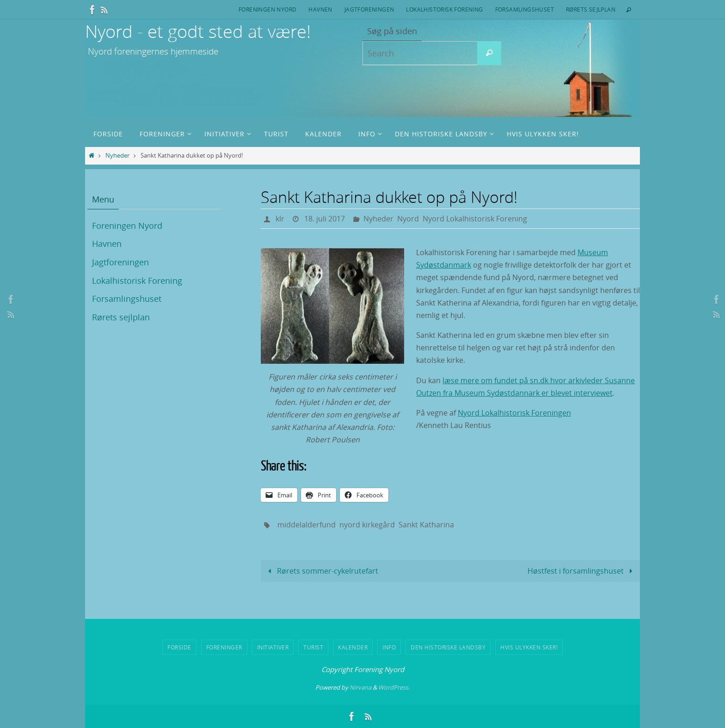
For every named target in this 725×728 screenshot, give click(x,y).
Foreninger (224, 647)
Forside (179, 647)
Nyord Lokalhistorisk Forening (475, 219)
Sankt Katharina (426, 525)
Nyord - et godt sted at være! (198, 31)
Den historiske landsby (448, 647)
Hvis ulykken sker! (529, 647)
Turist (313, 647)
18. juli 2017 (325, 219)
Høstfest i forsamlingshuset (582, 571)
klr (280, 219)
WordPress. (394, 687)
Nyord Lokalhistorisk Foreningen (514, 413)
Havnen (320, 9)
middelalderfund (307, 525)
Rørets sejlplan (591, 9)
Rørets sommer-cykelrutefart (321, 571)
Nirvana (360, 687)
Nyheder (117, 156)
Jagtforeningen (369, 9)
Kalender (353, 647)
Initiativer (273, 647)
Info (389, 647)
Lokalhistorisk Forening (444, 9)
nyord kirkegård (367, 525)
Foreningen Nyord (267, 9)
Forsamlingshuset (525, 9)
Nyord (408, 219)
